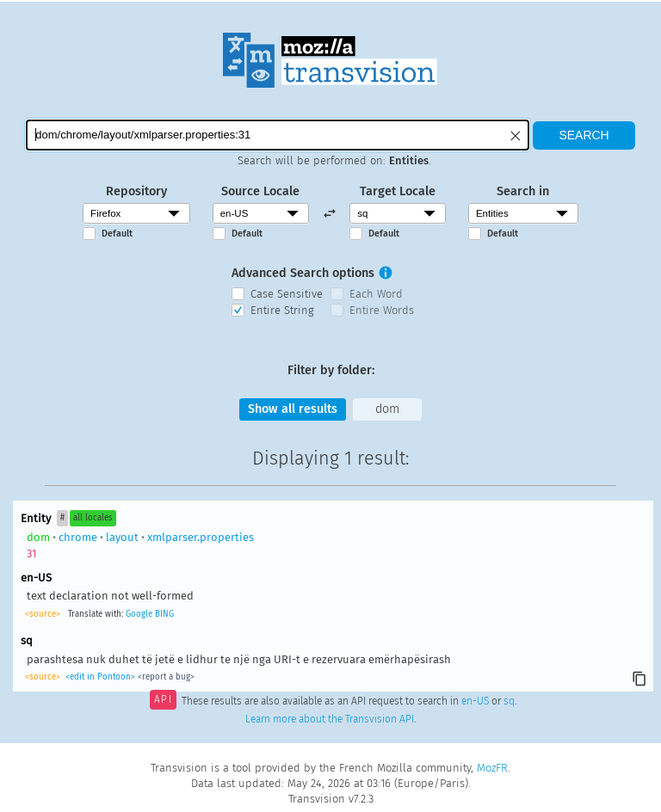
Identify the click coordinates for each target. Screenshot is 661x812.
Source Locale (260, 191)
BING (164, 614)
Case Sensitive (287, 294)
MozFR (492, 768)
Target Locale (398, 191)
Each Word (376, 294)
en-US (475, 701)
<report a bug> (166, 677)
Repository (136, 191)
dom (387, 409)
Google (139, 614)
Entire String (282, 310)
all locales (93, 518)
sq (509, 701)
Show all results (293, 409)
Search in (523, 191)
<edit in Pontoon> (100, 677)
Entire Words (382, 310)
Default (117, 234)
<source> (43, 614)
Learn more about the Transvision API (330, 719)
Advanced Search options (303, 273)
